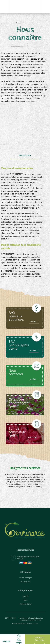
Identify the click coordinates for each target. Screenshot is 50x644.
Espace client (25, 582)
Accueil (19, 23)
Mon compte (19, 639)
